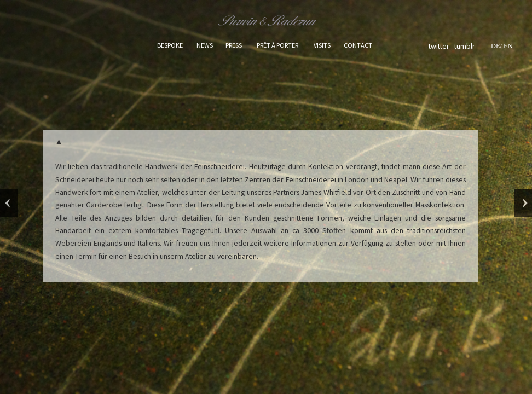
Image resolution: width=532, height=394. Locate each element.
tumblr (465, 46)
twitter (440, 46)
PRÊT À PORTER (277, 45)
